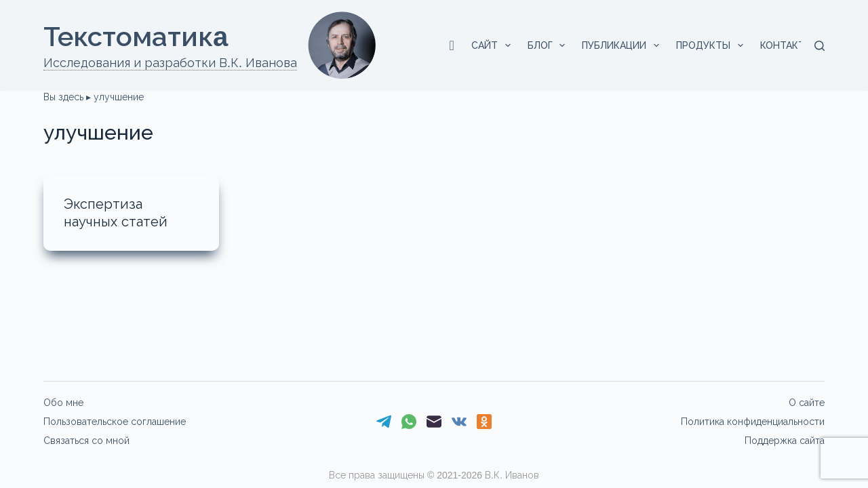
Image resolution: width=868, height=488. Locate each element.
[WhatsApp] (409, 422)
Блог (549, 45)
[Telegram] (384, 422)
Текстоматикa (136, 37)
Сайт (494, 45)
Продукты (712, 45)
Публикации (623, 45)
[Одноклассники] (484, 422)
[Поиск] (820, 46)
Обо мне (63, 403)
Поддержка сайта (785, 441)
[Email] (434, 422)
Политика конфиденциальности (753, 422)
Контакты (796, 45)
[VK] (459, 422)
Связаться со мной (86, 441)
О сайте (807, 403)
